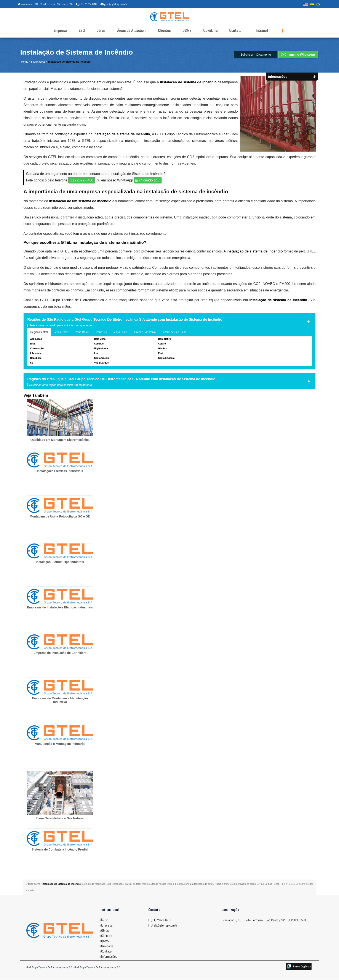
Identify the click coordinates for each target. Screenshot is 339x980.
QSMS (187, 31)
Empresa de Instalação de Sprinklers (60, 653)
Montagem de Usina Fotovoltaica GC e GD (60, 517)
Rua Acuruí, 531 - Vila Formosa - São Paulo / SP (47, 4)
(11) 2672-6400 (89, 4)
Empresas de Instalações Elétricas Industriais (60, 608)
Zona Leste (120, 333)
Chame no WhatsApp (298, 55)
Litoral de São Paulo (175, 333)
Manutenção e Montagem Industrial (60, 744)
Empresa (60, 31)
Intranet (262, 31)
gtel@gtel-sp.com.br (116, 4)
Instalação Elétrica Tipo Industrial (60, 562)
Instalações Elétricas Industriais (60, 471)
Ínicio (105, 921)
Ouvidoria (210, 31)
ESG (82, 31)
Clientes (164, 31)
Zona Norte (61, 333)
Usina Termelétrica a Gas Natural (60, 819)
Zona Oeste (82, 333)
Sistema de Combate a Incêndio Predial (60, 850)
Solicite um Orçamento (256, 55)
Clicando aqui (148, 181)
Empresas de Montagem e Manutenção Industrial (60, 701)
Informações (109, 957)
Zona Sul (101, 333)
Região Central (39, 333)
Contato (237, 31)
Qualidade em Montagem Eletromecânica (60, 440)
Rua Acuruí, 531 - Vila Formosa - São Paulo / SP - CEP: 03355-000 (266, 921)
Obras (101, 31)
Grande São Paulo (145, 333)
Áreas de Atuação (132, 31)
